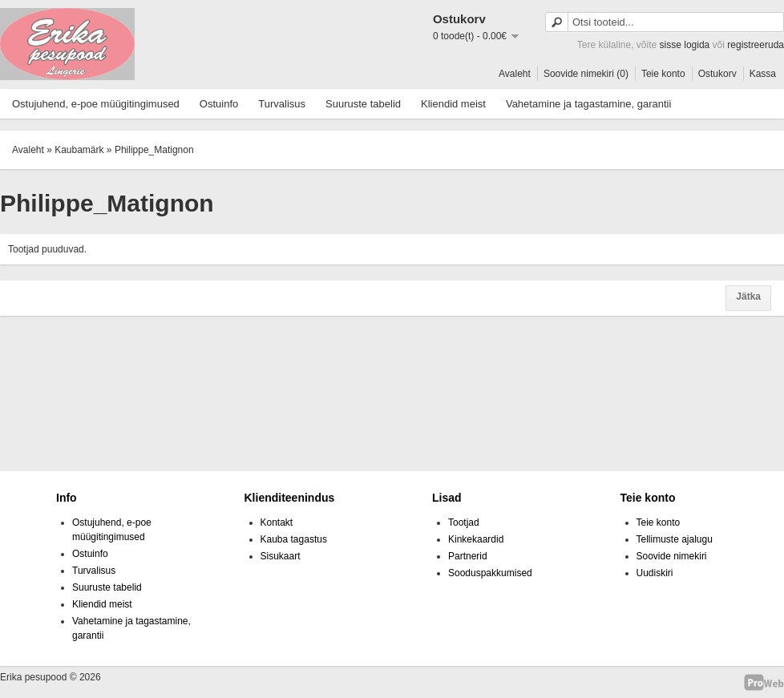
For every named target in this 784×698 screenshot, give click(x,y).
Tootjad (464, 522)
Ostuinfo (219, 104)
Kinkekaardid (476, 539)
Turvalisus (282, 104)
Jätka (748, 297)
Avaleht (515, 74)
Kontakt (277, 522)
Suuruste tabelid (363, 104)
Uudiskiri (655, 573)
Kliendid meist (453, 104)
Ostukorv (717, 74)
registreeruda (756, 45)
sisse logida (685, 45)
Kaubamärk (79, 150)
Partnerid (468, 556)
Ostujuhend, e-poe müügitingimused (96, 104)
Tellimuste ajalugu (675, 539)
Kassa (763, 74)
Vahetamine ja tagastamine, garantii (588, 104)
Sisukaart (281, 556)
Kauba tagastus (294, 539)
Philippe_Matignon (154, 150)
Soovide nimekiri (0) (586, 74)
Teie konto (663, 74)
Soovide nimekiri (672, 556)
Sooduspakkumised (490, 573)
